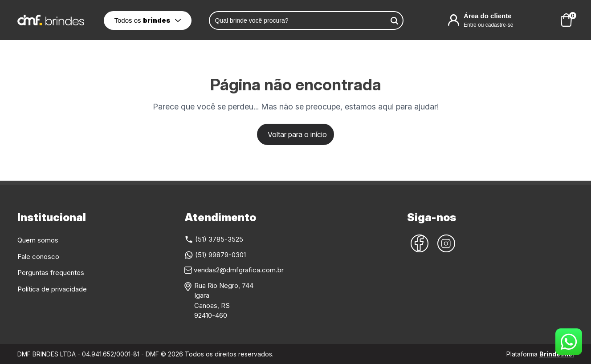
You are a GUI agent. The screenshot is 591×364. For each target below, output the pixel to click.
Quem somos (38, 240)
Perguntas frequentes (51, 273)
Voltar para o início (297, 134)
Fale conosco (38, 257)
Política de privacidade (52, 289)
